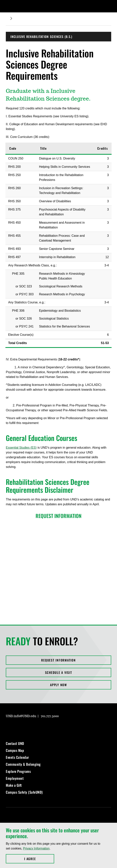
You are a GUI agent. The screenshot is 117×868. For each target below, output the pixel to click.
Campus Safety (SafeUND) (24, 792)
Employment (15, 778)
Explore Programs (18, 771)
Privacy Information (36, 848)
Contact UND (15, 743)
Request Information (58, 660)
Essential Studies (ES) (21, 448)
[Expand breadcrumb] (11, 18)
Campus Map (15, 750)
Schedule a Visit (59, 672)
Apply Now (58, 685)
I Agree (39, 859)
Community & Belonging (23, 764)
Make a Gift (14, 785)
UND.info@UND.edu (21, 716)
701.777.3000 (50, 716)
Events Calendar (17, 757)
